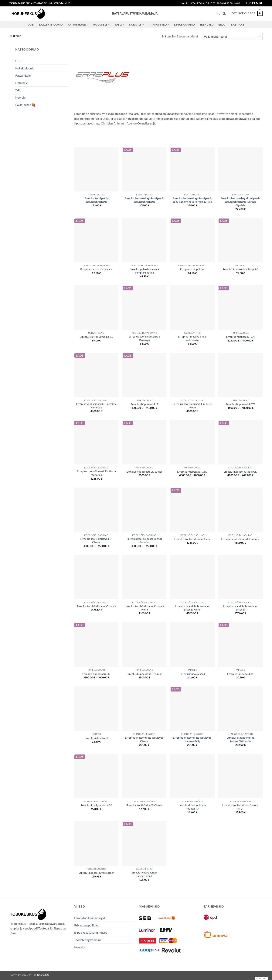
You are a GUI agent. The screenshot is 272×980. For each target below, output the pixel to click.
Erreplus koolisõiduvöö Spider (96, 873)
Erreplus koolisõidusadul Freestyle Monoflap (96, 406)
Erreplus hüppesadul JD (96, 674)
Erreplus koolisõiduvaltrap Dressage (144, 338)
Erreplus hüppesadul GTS (240, 404)
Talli (120, 24)
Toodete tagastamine (88, 940)
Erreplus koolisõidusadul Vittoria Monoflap (96, 473)
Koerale (137, 24)
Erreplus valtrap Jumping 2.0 (96, 337)
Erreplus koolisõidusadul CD (240, 472)
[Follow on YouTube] (261, 3)
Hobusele (102, 24)
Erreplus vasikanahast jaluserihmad (144, 874)
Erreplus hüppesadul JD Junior (144, 472)
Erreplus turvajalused (192, 674)
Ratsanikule (78, 24)
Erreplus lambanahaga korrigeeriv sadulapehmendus (144, 200)
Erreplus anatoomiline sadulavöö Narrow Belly (192, 739)
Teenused (207, 24)
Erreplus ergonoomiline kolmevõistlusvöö (240, 739)
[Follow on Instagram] (250, 3)
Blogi (222, 24)
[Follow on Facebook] (246, 3)
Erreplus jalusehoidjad (240, 674)
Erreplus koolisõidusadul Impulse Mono (192, 406)
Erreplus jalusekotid (96, 738)
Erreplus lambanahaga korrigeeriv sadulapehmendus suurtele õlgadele (240, 202)
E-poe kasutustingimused (91, 932)
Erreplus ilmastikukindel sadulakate (192, 338)
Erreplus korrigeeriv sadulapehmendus (96, 200)
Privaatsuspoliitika (86, 925)
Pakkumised (159, 24)
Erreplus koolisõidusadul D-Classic (96, 541)
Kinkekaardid (184, 24)
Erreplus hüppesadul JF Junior (144, 674)
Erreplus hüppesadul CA (240, 337)
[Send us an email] (253, 3)
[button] (224, 13)
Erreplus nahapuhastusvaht (96, 269)
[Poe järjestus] (232, 37)
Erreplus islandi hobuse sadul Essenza (240, 608)
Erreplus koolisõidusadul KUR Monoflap (144, 541)
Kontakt (238, 24)
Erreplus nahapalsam (192, 269)
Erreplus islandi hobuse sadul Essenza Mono (192, 608)
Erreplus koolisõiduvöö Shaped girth (240, 807)
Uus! (31, 24)
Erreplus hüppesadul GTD (192, 472)
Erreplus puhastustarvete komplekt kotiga (144, 271)
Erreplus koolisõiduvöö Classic (144, 805)
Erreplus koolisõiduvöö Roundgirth (192, 807)
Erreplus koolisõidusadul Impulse (240, 539)
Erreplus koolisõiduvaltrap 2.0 (240, 269)
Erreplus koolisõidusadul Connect (96, 606)
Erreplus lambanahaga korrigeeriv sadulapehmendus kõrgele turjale (192, 200)
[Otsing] (218, 13)
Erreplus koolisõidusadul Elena (192, 539)
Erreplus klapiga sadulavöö (96, 805)
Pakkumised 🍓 (25, 105)
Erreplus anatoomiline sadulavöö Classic (144, 739)
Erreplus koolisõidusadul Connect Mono (144, 608)
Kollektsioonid (51, 24)
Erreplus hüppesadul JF (144, 404)
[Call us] (257, 3)
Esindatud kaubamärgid (90, 918)
